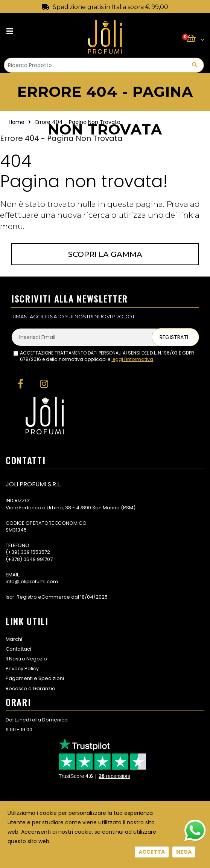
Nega (184, 852)
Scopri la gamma (105, 254)
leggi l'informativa (132, 359)
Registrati (174, 337)
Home (17, 122)
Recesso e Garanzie (30, 688)
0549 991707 (38, 559)
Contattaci (18, 649)
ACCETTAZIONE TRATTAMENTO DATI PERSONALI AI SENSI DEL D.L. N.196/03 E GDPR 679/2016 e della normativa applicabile (107, 356)
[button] (195, 39)
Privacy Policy (22, 669)
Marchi (14, 639)
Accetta (152, 852)
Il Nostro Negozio (26, 659)
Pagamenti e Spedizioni (35, 678)
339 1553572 (35, 552)
